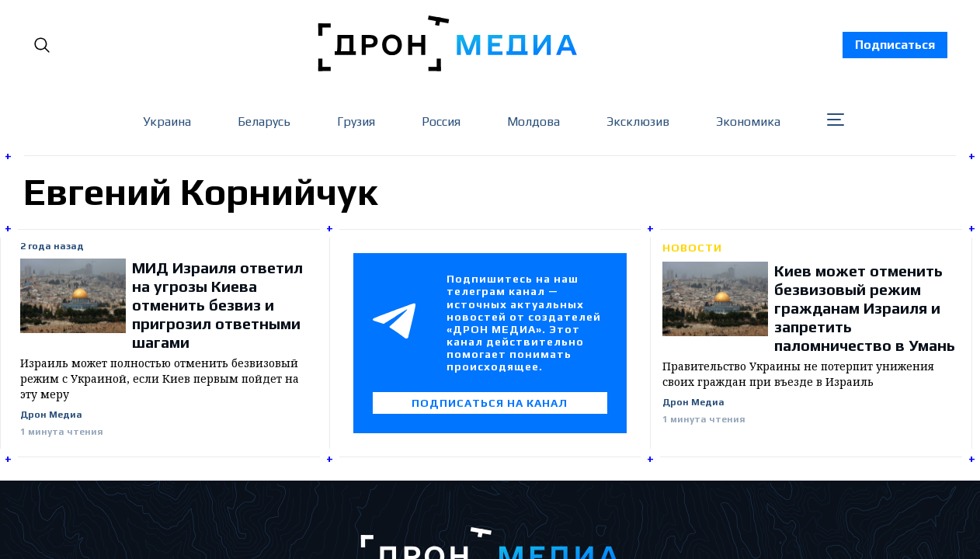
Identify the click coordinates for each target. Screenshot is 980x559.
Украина (167, 122)
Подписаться (895, 45)
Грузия (356, 122)
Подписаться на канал (490, 403)
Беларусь (264, 122)
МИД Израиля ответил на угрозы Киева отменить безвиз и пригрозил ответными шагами (217, 305)
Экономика (748, 122)
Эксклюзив (638, 122)
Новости (692, 248)
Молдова (533, 122)
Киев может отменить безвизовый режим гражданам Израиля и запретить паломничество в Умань (865, 308)
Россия (441, 122)
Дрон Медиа (51, 415)
